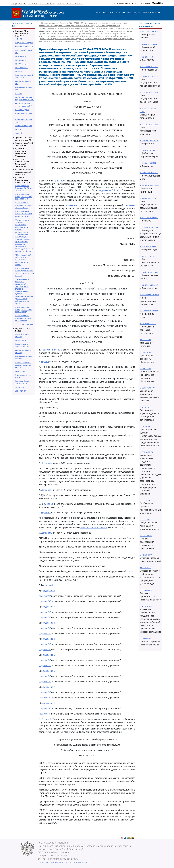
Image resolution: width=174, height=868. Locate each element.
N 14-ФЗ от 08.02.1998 (149, 218)
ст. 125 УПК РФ (146, 555)
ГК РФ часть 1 (21, 56)
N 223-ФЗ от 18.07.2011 (149, 227)
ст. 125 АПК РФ (146, 638)
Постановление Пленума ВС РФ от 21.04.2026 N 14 (24, 214)
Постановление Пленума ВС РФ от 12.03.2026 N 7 (24, 310)
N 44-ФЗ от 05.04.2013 (149, 285)
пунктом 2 (62, 181)
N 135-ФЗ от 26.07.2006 (149, 186)
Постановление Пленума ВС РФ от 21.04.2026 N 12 (24, 188)
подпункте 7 (49, 687)
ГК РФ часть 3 (21, 64)
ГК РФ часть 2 (21, 60)
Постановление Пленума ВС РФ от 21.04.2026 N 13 (24, 205)
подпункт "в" (45, 612)
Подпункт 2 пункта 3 (52, 350)
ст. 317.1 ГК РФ (146, 353)
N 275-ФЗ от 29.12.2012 (149, 92)
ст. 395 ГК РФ (145, 369)
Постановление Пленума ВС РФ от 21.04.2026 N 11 (24, 197)
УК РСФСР (20, 387)
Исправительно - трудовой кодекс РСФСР (23, 365)
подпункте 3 (49, 623)
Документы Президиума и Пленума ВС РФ (22, 180)
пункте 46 (48, 585)
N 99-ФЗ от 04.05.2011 (149, 198)
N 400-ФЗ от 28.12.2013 (149, 31)
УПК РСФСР (21, 391)
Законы (120, 13)
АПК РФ (19, 39)
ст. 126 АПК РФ (146, 590)
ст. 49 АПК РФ (146, 606)
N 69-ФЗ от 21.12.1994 (148, 44)
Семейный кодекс (23, 126)
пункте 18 (49, 504)
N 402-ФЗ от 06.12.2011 (149, 173)
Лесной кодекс (22, 110)
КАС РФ (19, 94)
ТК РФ (18, 129)
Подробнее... (28, 324)
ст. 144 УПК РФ (146, 536)
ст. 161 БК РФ (145, 500)
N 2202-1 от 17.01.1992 (148, 247)
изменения (72, 205)
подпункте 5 (49, 655)
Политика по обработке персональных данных (64, 862)
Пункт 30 (46, 512)
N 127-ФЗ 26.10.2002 (148, 256)
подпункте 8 (49, 703)
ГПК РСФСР (20, 340)
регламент (130, 205)
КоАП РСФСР (21, 371)
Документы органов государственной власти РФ (24, 172)
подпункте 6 (49, 671)
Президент (134, 13)
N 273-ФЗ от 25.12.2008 (149, 125)
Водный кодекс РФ (24, 46)
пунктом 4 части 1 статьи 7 (94, 527)
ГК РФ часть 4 (21, 68)
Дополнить (47, 463)
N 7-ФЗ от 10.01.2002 (148, 150)
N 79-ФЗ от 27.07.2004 (149, 76)
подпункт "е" (45, 601)
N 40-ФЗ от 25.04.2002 (149, 57)
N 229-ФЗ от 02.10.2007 (149, 295)
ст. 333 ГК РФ (145, 340)
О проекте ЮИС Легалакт (41, 4)
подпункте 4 (49, 639)
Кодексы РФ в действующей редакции (22, 33)
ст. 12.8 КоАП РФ (147, 452)
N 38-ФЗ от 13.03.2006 (149, 141)
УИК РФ (19, 133)
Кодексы (108, 13)
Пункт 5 (45, 362)
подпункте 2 (49, 607)
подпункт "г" (45, 596)
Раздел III (46, 719)
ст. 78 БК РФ (145, 426)
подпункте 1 (49, 591)
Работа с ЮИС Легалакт (70, 4)
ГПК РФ (19, 71)
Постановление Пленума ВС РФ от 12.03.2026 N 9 (24, 318)
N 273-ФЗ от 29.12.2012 (149, 67)
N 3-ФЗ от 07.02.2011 (148, 163)
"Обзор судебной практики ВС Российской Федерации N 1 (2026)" (23, 260)
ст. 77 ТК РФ (145, 520)
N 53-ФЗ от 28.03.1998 (149, 311)
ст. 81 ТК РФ (145, 407)
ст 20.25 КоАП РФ (147, 388)
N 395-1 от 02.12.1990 (148, 324)
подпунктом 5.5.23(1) (110, 190)
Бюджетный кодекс (24, 43)
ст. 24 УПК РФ (146, 568)
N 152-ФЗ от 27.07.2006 (149, 272)
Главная (96, 13)
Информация (19, 4)
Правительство (153, 13)
